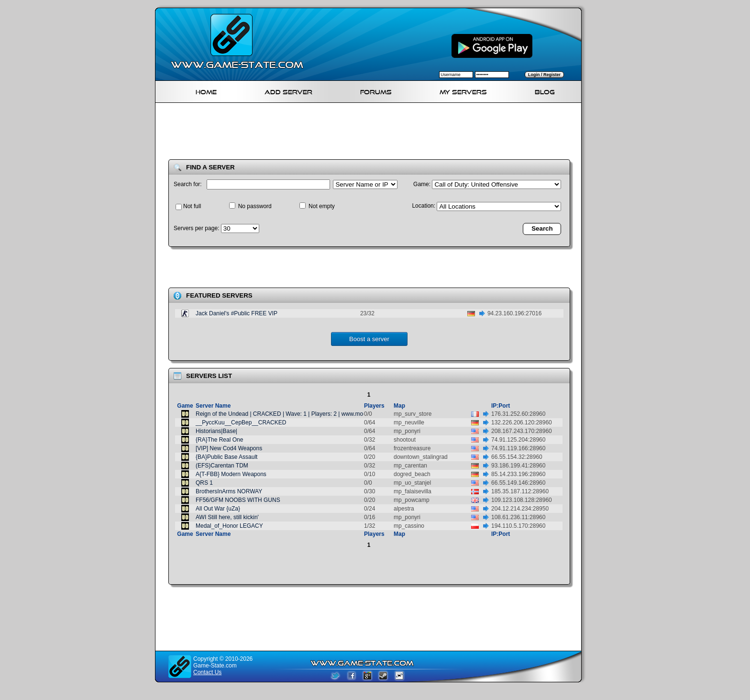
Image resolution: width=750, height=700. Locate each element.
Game (185, 406)
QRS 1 (204, 483)
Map (399, 406)
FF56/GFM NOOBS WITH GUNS (238, 500)
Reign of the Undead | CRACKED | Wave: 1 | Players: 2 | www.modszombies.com (299, 414)
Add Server (288, 91)
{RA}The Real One (219, 440)
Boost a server (369, 339)
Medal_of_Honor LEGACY (229, 526)
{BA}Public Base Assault (226, 457)
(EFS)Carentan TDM (222, 466)
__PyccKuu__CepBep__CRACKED (241, 422)
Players (374, 406)
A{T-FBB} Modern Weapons (231, 474)
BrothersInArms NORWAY (229, 491)
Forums (376, 91)
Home (206, 91)
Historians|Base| (216, 431)
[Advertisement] (372, 133)
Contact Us (207, 672)
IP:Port (501, 406)
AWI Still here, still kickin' (227, 517)
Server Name (213, 406)
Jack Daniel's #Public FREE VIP (237, 313)
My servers (463, 91)
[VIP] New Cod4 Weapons (229, 448)
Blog (545, 91)
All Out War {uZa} (218, 509)
